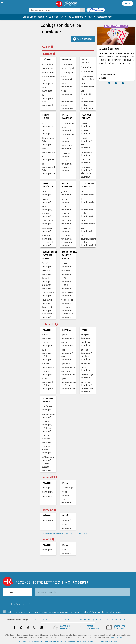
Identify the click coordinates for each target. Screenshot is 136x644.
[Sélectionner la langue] (128, 3)
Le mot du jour (55, 17)
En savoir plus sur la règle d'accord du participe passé (64, 533)
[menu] (3, 3)
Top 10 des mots (75, 17)
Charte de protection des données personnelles (39, 641)
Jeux (90, 17)
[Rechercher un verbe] (83, 10)
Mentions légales (68, 641)
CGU (97, 641)
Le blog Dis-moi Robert (33, 17)
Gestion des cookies (85, 641)
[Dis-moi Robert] (96, 10)
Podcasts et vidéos (105, 17)
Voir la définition (85, 39)
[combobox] (55, 10)
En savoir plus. (117, 637)
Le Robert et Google (108, 641)
